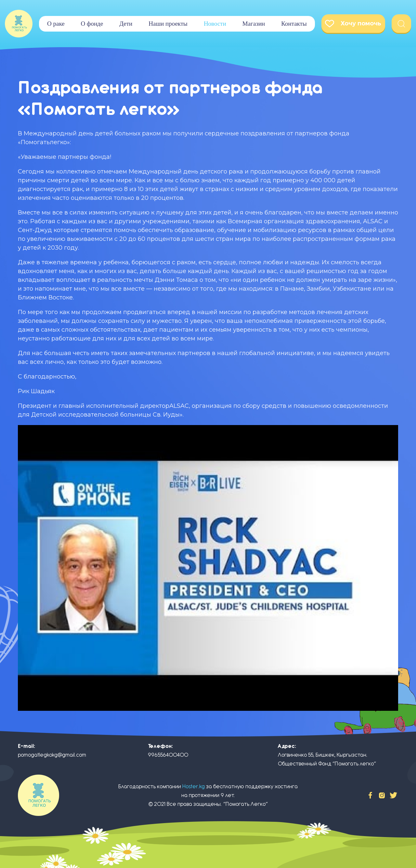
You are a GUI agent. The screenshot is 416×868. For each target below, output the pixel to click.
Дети (126, 24)
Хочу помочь (353, 24)
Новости (215, 24)
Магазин (254, 24)
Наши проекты (168, 24)
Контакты (294, 24)
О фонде (92, 24)
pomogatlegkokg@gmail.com (52, 755)
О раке (56, 24)
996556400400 (168, 755)
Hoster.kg (194, 786)
